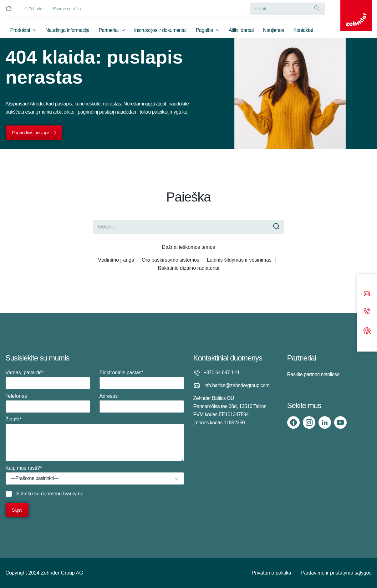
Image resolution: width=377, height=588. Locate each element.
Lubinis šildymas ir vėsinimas (239, 260)
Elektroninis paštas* (142, 380)
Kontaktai (303, 30)
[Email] (367, 295)
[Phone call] (367, 312)
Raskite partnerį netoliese (313, 374)
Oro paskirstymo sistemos (171, 260)
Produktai (20, 30)
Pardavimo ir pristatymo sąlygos (336, 573)
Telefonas (48, 403)
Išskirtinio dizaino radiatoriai (188, 268)
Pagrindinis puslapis (31, 133)
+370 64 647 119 (221, 373)
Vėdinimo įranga (116, 260)
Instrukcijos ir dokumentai (160, 30)
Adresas (142, 403)
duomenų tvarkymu (62, 494)
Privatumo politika (271, 573)
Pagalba (204, 30)
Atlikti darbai (241, 30)
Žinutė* (95, 439)
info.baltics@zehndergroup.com (237, 385)
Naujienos (274, 30)
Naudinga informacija (67, 30)
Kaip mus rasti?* (95, 475)
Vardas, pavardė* (48, 380)
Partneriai (108, 30)
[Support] (367, 330)
